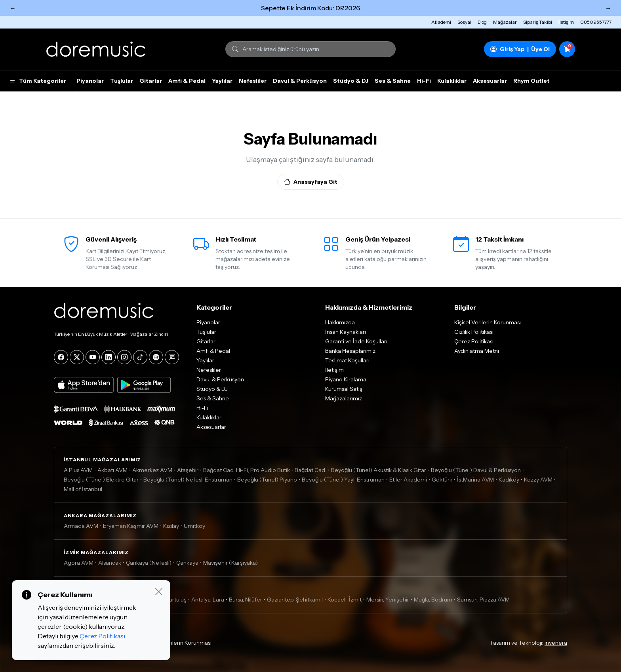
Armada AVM (81, 526)
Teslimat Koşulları (347, 360)
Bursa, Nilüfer (246, 600)
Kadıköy (509, 480)
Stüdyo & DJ (351, 81)
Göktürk (442, 480)
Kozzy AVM (538, 480)
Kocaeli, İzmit (345, 600)
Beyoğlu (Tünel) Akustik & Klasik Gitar (379, 470)
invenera (556, 643)
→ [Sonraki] (608, 8)
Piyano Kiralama (346, 379)
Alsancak (110, 563)
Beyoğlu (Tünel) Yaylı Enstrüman (343, 480)
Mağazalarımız (344, 398)
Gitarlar (151, 81)
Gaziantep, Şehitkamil (295, 600)
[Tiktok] (140, 357)
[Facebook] (61, 357)
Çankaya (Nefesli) (149, 563)
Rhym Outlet (531, 81)
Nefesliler (253, 81)
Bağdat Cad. (310, 470)
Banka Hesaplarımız (350, 351)
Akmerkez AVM (152, 470)
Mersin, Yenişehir (388, 600)
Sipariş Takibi (538, 22)
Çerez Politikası (474, 341)
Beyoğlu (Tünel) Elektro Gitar (101, 480)
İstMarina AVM (475, 480)
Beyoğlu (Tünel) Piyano (267, 480)
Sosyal (464, 22)
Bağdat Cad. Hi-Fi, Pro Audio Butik (247, 470)
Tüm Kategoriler (38, 81)
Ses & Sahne (393, 81)
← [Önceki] (13, 8)
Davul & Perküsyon (300, 81)
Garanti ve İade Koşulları (356, 341)
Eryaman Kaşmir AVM (131, 526)
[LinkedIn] (109, 357)
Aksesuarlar (490, 81)
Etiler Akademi (408, 480)
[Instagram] (124, 357)
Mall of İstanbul (83, 489)
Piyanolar (90, 81)
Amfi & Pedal (187, 81)
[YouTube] (93, 357)
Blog (482, 22)
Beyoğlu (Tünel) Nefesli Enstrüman (188, 480)
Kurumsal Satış (344, 389)
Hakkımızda (340, 322)
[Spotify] (156, 357)
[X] (77, 357)
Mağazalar (505, 22)
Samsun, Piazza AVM (483, 600)
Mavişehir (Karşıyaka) (230, 563)
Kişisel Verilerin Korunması (488, 322)
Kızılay (171, 526)
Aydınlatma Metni (477, 351)
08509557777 (596, 22)
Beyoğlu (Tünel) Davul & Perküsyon (476, 470)
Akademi (441, 22)
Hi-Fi (424, 81)
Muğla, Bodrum (433, 600)
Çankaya (187, 563)
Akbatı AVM (112, 470)
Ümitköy (194, 526)
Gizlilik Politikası (474, 332)
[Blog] (172, 357)
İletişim (566, 22)
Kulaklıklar (452, 81)
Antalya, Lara (208, 600)
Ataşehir (188, 470)
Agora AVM (79, 563)
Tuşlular (122, 81)
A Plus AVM (78, 470)
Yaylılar (222, 81)
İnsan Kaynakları (346, 332)
